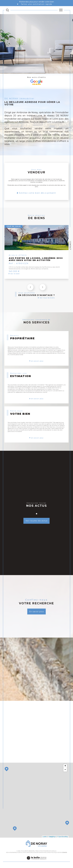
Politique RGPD (56, 853)
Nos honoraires (11, 853)
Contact (70, 245)
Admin (41, 853)
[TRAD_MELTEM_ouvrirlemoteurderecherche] (7, 10)
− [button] (65, 770)
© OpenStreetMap (62, 837)
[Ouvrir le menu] (61, 10)
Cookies (64, 853)
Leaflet (45, 837)
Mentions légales (32, 853)
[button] (43, 287)
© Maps (52, 837)
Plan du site (21, 853)
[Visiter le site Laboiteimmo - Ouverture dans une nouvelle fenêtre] (36, 861)
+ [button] (65, 766)
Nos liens (47, 853)
